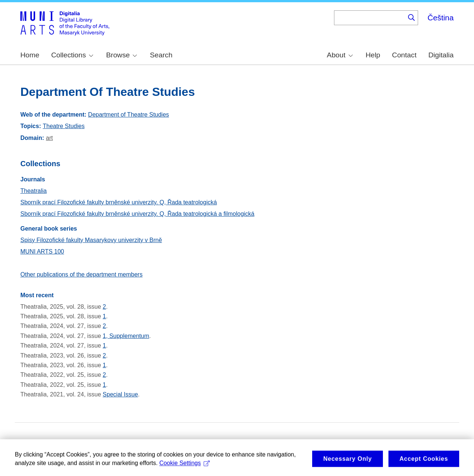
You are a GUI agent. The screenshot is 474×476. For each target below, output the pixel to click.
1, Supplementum (126, 336)
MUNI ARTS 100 (42, 252)
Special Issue (120, 394)
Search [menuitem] (161, 55)
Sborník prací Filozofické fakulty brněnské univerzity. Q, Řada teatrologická (119, 202)
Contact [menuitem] (404, 55)
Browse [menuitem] (121, 55)
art (49, 138)
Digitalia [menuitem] (441, 55)
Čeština (440, 18)
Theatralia (34, 191)
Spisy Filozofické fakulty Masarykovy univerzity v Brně (91, 240)
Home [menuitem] (30, 55)
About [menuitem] (340, 55)
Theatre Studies (64, 126)
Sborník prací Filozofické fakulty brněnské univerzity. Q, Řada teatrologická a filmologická (137, 214)
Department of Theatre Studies (129, 115)
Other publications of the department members (81, 274)
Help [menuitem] (373, 55)
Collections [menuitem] (72, 55)
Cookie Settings (184, 466)
